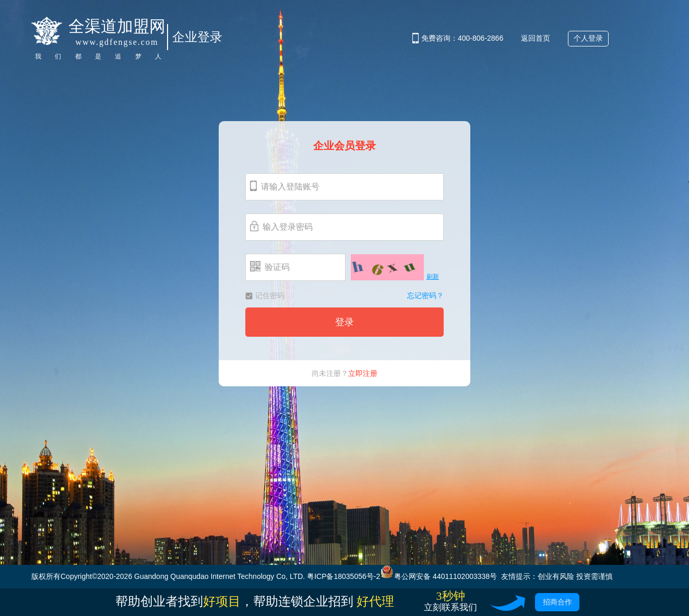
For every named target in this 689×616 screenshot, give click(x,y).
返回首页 (536, 38)
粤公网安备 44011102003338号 (438, 576)
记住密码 (265, 295)
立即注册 (363, 373)
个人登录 (588, 38)
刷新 (433, 277)
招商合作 (557, 602)
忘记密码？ (425, 296)
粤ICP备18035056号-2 (343, 576)
